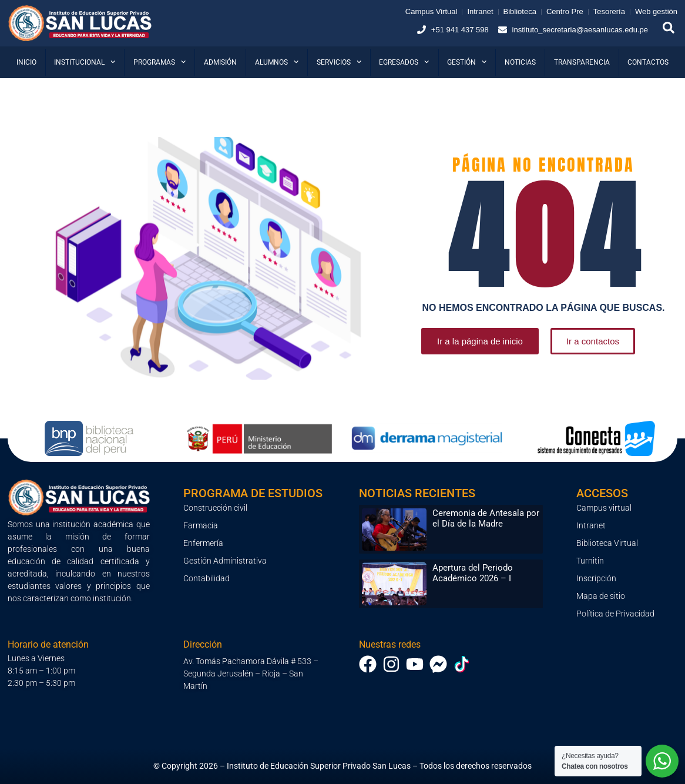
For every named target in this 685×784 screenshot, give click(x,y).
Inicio (26, 62)
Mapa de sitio (601, 596)
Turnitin (590, 561)
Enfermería (203, 543)
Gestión (467, 62)
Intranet (591, 525)
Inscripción (596, 578)
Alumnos (277, 62)
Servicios (339, 62)
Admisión (220, 62)
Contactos (648, 62)
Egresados (404, 62)
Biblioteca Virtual (607, 543)
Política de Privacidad (615, 614)
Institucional (85, 62)
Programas (160, 62)
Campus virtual (604, 508)
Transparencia (582, 62)
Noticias (520, 62)
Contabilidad (206, 578)
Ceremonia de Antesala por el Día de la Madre (486, 518)
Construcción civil (215, 508)
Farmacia (201, 525)
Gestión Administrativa (225, 561)
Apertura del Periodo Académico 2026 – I (473, 573)
